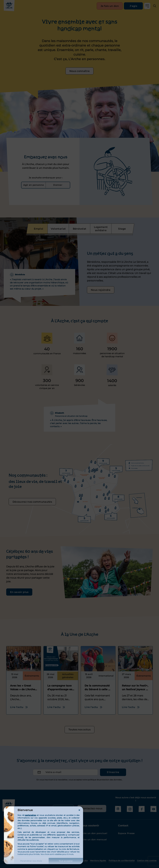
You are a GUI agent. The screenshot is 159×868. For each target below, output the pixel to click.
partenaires (31, 815)
